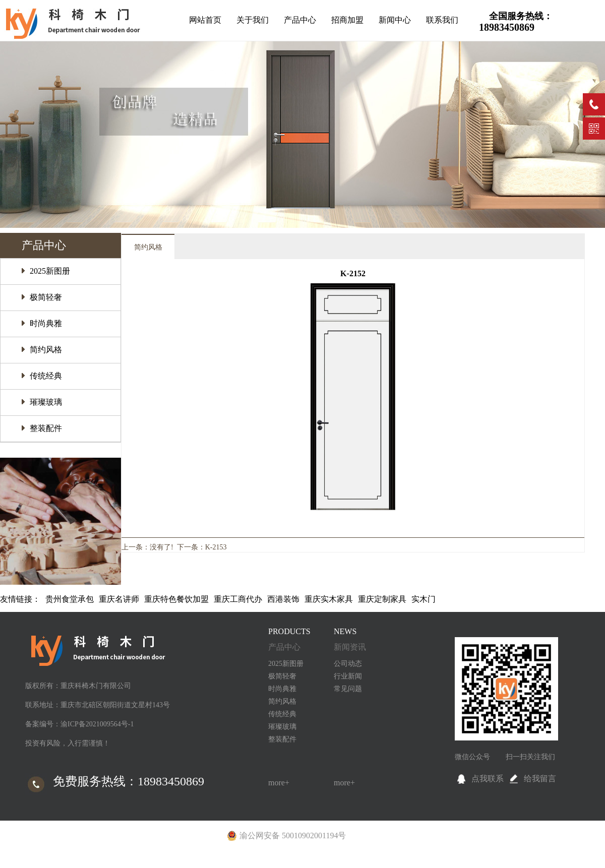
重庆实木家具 (329, 599)
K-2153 (216, 547)
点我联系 (488, 779)
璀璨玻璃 (46, 402)
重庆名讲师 (119, 599)
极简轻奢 (46, 297)
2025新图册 (50, 271)
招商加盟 (347, 20)
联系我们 (442, 20)
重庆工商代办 (238, 599)
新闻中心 (395, 20)
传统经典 (46, 376)
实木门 (423, 599)
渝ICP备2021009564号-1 (97, 724)
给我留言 (540, 779)
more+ (279, 783)
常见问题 (348, 689)
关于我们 (253, 20)
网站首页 (205, 20)
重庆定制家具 (382, 599)
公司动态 (348, 664)
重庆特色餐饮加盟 (176, 599)
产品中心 (300, 20)
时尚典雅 (46, 323)
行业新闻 (348, 676)
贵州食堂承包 (70, 599)
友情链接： (20, 599)
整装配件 (46, 428)
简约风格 (46, 350)
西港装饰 (283, 599)
